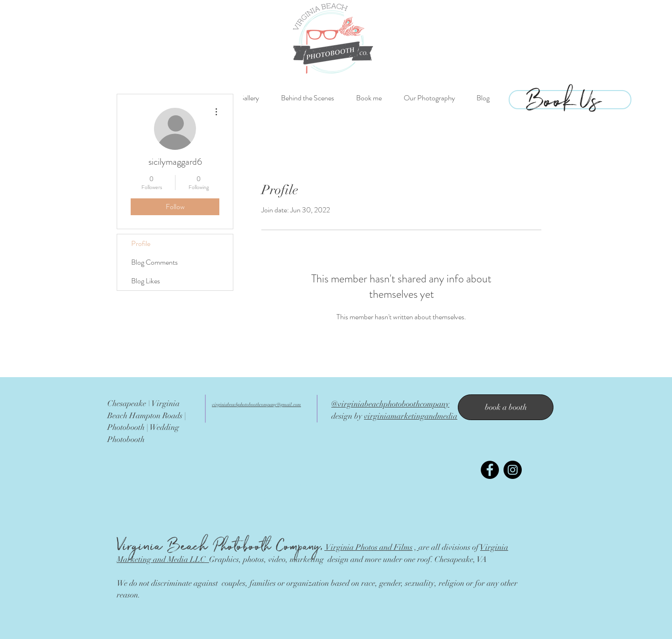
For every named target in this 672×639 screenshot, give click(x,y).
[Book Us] (564, 98)
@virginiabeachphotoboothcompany (390, 404)
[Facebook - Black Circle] (490, 470)
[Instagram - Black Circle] (513, 470)
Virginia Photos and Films (368, 547)
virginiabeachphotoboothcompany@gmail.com (256, 405)
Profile (141, 243)
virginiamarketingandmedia (411, 416)
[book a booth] (506, 407)
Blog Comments (154, 262)
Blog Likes (146, 281)
